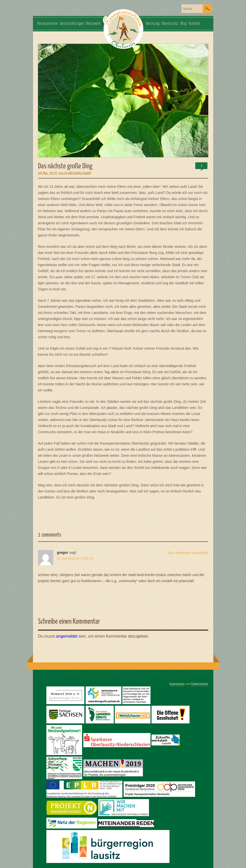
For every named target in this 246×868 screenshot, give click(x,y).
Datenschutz (200, 684)
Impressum (177, 684)
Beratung (153, 24)
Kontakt (194, 24)
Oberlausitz (170, 24)
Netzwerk (93, 24)
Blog (183, 24)
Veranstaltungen (72, 24)
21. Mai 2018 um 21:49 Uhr (75, 559)
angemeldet (67, 636)
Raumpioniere (48, 24)
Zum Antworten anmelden (188, 553)
